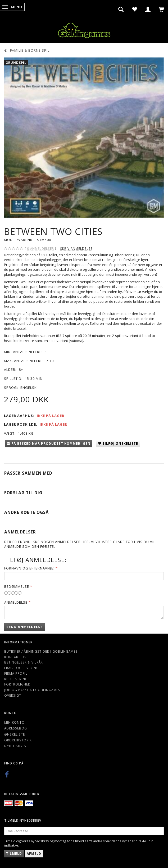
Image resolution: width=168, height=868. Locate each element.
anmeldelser (40, 249)
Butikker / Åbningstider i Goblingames (41, 651)
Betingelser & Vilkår (24, 662)
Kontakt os (15, 657)
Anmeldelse (16, 602)
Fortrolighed (17, 684)
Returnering (16, 679)
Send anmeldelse (24, 627)
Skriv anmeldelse (76, 248)
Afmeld (34, 854)
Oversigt (13, 695)
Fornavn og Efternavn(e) (29, 568)
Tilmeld (14, 854)
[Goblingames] (84, 29)
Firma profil (16, 673)
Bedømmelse (17, 586)
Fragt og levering (22, 668)
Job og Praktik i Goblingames (32, 690)
